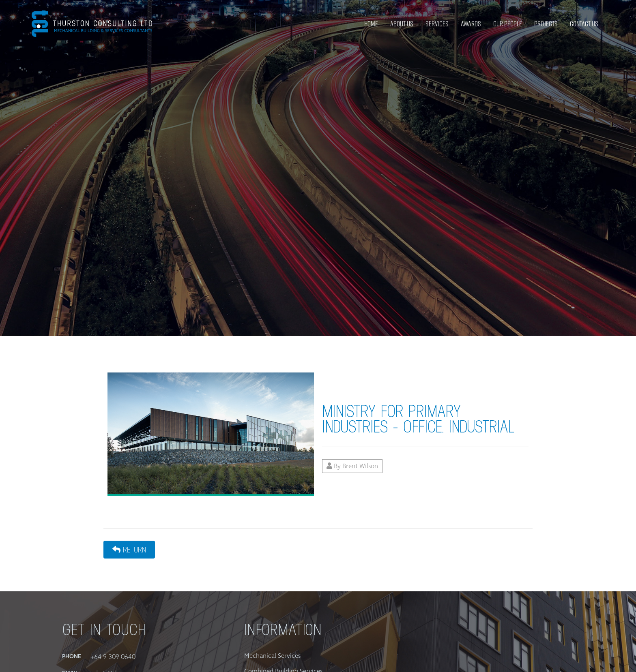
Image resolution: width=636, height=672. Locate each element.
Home (371, 24)
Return (129, 550)
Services (437, 24)
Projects (546, 24)
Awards (471, 24)
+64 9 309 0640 (113, 656)
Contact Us (584, 24)
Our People (508, 24)
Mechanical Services (272, 656)
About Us (402, 24)
